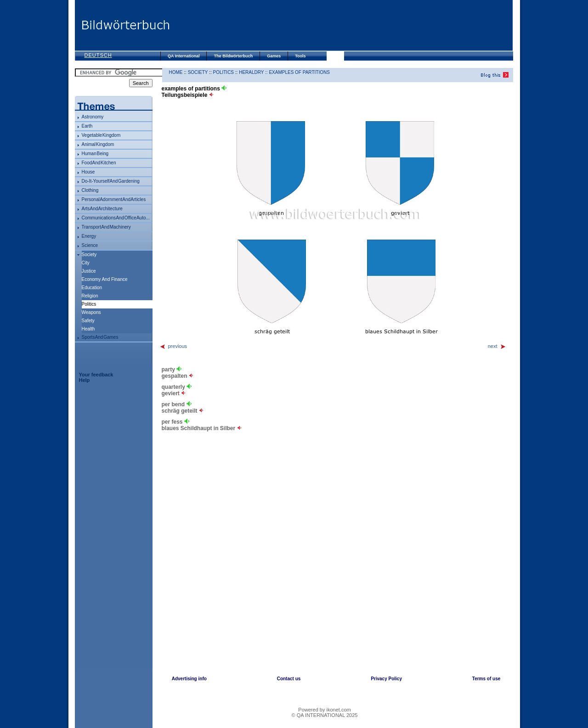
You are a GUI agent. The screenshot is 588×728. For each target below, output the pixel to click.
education (92, 288)
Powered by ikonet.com (324, 710)
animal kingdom (98, 144)
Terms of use (486, 679)
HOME (176, 72)
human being (95, 154)
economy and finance (105, 279)
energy (89, 236)
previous (173, 346)
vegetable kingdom (101, 135)
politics (223, 72)
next (497, 346)
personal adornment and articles (114, 199)
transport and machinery (106, 227)
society (89, 255)
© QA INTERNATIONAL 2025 (325, 715)
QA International (184, 56)
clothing (90, 190)
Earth (87, 126)
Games (274, 56)
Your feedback (96, 375)
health (88, 329)
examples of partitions (299, 72)
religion (90, 296)
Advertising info (189, 679)
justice (89, 271)
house (88, 172)
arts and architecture (102, 209)
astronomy (93, 117)
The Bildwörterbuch (234, 56)
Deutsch (98, 55)
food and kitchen (99, 163)
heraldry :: (254, 72)
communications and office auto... (116, 218)
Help (85, 380)
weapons (91, 312)
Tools (300, 56)
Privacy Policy (386, 679)
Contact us (289, 679)
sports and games (100, 337)
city (86, 263)
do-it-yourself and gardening (111, 181)
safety (88, 321)
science (90, 245)
